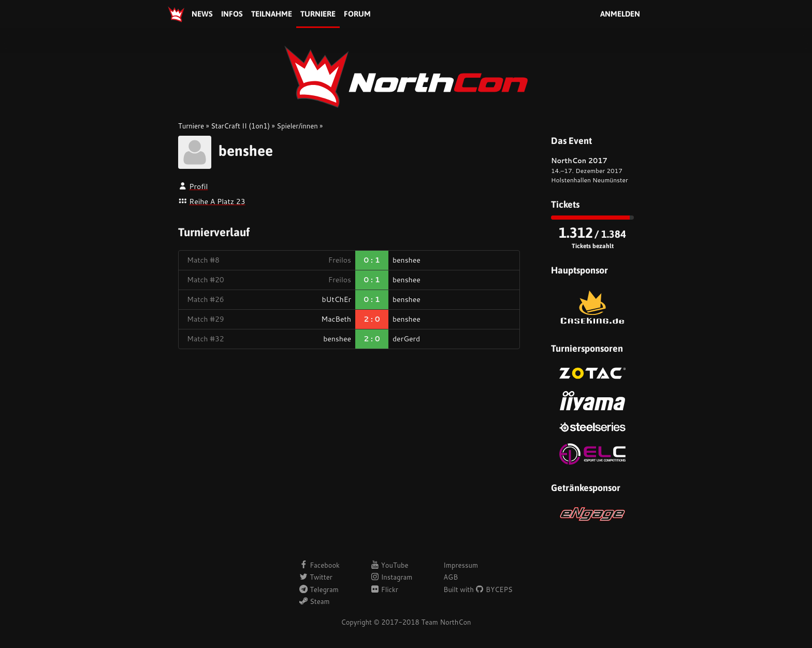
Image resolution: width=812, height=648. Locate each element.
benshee (246, 151)
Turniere (318, 14)
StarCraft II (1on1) (240, 126)
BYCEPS (494, 589)
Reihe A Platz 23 (217, 201)
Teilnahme (272, 14)
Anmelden (620, 14)
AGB (451, 577)
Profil (198, 186)
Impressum (461, 565)
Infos (232, 14)
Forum (357, 14)
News (202, 14)
